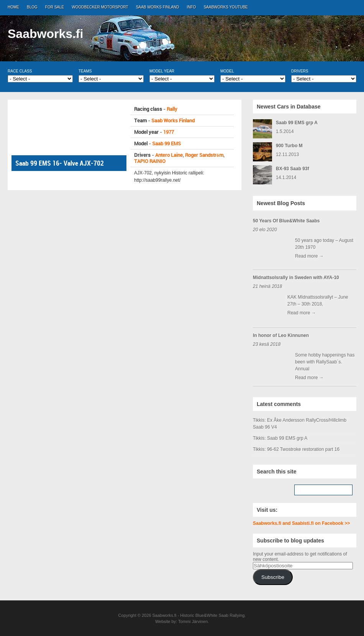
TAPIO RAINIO (150, 161)
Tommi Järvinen (193, 621)
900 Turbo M (289, 146)
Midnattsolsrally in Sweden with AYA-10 (296, 278)
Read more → (309, 256)
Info (192, 7)
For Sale (55, 7)
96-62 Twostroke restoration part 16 (303, 449)
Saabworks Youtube (225, 7)
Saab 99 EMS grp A (297, 123)
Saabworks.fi (45, 34)
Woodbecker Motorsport (100, 7)
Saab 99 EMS (166, 144)
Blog (32, 7)
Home (13, 7)
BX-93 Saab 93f (293, 169)
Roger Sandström (204, 155)
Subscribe (273, 577)
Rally (172, 109)
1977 (169, 132)
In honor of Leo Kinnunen (281, 335)
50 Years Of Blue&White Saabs (286, 221)
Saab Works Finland (158, 7)
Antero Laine (169, 155)
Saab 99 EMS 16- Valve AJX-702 (60, 163)
